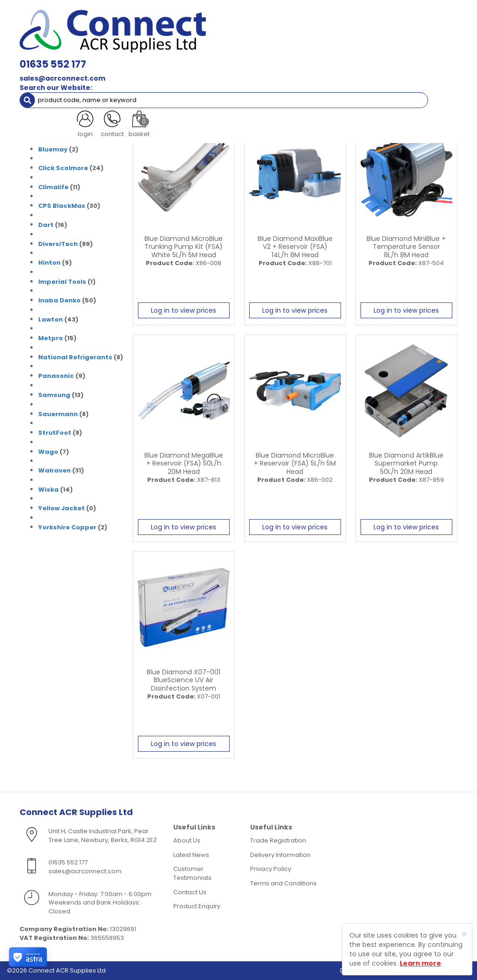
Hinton (49, 263)
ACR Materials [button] (51, 50)
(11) (59, 187)
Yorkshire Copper (67, 527)
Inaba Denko (59, 300)
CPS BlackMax (62, 206)
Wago (48, 452)
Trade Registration (278, 840)
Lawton (51, 319)
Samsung (54, 395)
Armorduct (57, 130)
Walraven (55, 470)
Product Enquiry (197, 906)
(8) (81, 357)
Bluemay (53, 149)
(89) (65, 244)
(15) (57, 338)
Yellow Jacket (61, 508)
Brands (48, 88)
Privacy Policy (271, 869)
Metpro (51, 338)
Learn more (420, 963)
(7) (54, 452)
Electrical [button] (365, 50)
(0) (62, 130)
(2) (58, 150)
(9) (55, 263)
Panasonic (56, 376)
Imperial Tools (62, 282)
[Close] (464, 934)
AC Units (39, 69)
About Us (187, 840)
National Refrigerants (75, 357)
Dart (46, 225)
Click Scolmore (63, 168)
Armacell (54, 112)
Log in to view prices (184, 310)
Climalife (53, 187)
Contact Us (190, 892)
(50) (67, 301)
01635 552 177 (143, 14)
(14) (55, 490)
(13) (61, 395)
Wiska (48, 490)
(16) (53, 225)
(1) (67, 282)
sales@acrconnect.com (153, 28)
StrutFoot (55, 433)
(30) (69, 206)
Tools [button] (407, 50)
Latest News (191, 855)
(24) (71, 168)
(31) (60, 112)
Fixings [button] (322, 50)
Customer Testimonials (192, 873)
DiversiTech (58, 244)
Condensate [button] (273, 50)
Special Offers (87, 69)
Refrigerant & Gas (210, 50)
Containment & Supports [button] (129, 50)
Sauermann (58, 414)
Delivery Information (280, 855)
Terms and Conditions (283, 883)
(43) (58, 320)
